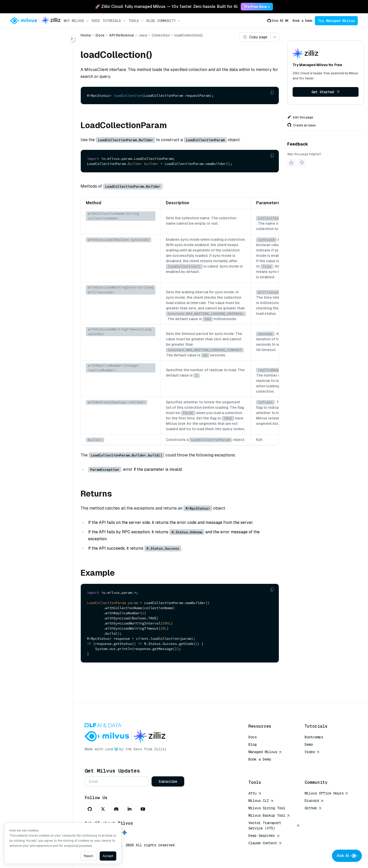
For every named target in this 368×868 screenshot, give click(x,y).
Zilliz (160, 749)
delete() (29, 120)
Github (313, 808)
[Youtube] (143, 809)
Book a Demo (302, 21)
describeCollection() (41, 129)
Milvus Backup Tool (269, 815)
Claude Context (265, 843)
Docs (96, 21)
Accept (108, 856)
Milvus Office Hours (326, 793)
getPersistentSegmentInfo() (44, 184)
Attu (255, 793)
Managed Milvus (265, 752)
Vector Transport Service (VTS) (274, 825)
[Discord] (116, 809)
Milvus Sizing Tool (267, 808)
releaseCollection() (39, 239)
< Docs (19, 36)
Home (86, 35)
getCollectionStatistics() (44, 157)
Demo (309, 744)
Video (312, 752)
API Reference (122, 35)
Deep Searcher (264, 836)
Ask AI (347, 856)
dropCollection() (37, 138)
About (22, 56)
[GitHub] (90, 809)
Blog (151, 21)
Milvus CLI (261, 801)
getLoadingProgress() (42, 175)
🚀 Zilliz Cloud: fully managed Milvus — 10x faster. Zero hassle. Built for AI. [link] (167, 7)
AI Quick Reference (267, 767)
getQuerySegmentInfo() (43, 193)
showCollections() (38, 249)
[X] (103, 809)
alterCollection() (37, 101)
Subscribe (168, 781)
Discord (314, 801)
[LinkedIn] (130, 809)
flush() (27, 147)
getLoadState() (35, 166)
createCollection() (38, 111)
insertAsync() (34, 221)
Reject (89, 856)
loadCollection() (36, 230)
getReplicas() (34, 203)
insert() (28, 212)
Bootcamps (314, 737)
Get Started (326, 92)
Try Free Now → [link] (257, 7)
